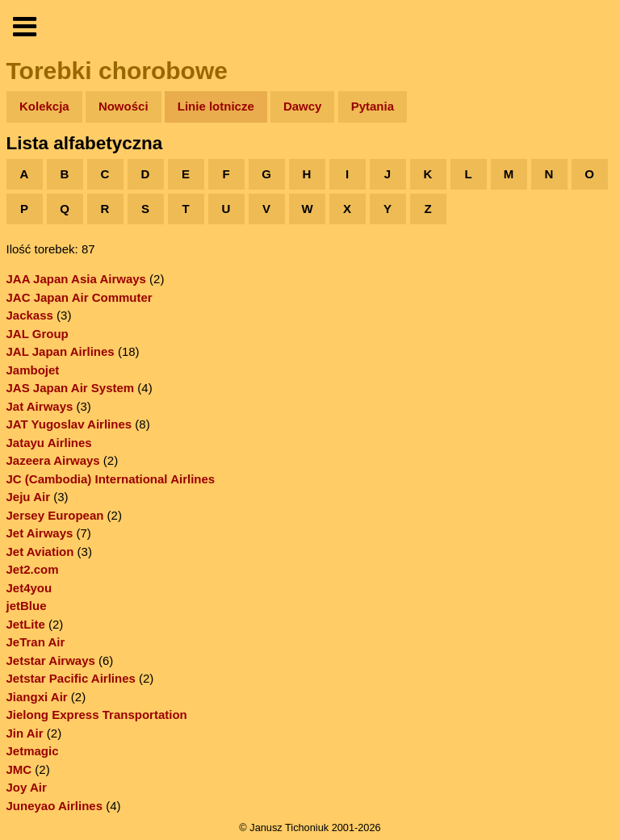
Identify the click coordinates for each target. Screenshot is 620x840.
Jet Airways (40, 533)
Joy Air (27, 787)
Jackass (30, 315)
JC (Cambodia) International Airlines (111, 479)
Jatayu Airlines (49, 443)
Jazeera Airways (53, 460)
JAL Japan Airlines (61, 351)
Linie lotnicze (216, 106)
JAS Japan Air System (71, 388)
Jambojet (33, 370)
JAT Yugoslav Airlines (69, 424)
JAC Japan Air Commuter (80, 297)
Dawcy (303, 106)
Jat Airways (40, 406)
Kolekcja (44, 106)
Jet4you (29, 588)
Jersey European (55, 515)
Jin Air (25, 733)
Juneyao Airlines (55, 806)
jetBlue (27, 606)
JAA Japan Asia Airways (76, 279)
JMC (19, 769)
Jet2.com (33, 569)
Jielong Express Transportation (97, 715)
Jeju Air (28, 497)
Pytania (373, 106)
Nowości (124, 106)
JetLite (26, 624)
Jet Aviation (40, 552)
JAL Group (38, 334)
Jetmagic (33, 751)
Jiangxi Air (37, 697)
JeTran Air (36, 642)
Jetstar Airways (51, 660)
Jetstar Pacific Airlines (71, 678)
